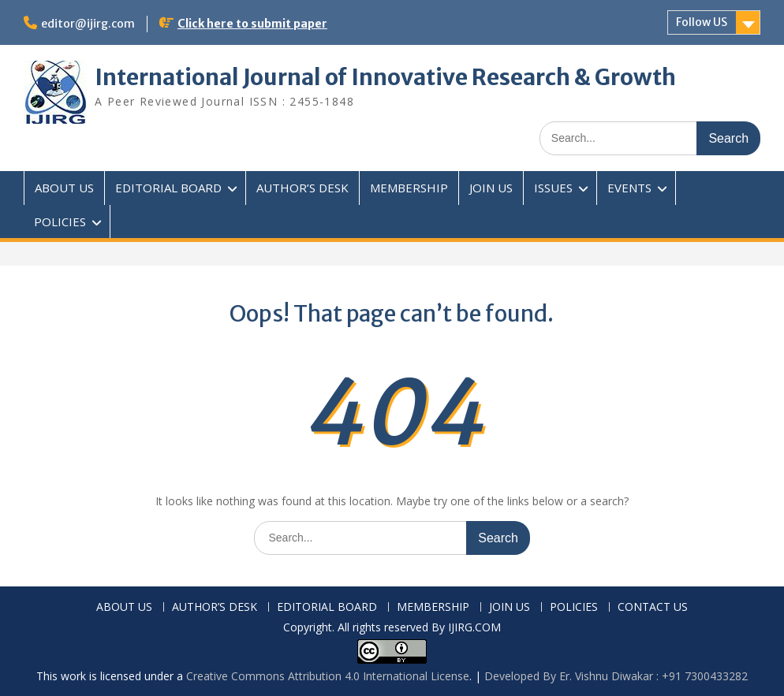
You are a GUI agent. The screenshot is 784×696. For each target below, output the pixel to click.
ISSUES (553, 188)
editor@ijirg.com (88, 24)
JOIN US (491, 188)
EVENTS (629, 188)
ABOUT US (64, 188)
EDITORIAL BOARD (168, 188)
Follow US (702, 22)
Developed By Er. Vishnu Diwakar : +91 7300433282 (616, 676)
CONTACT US (653, 607)
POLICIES (60, 221)
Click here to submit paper (252, 24)
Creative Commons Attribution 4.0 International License (328, 676)
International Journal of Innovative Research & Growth (385, 77)
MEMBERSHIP (409, 188)
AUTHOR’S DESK (302, 188)
